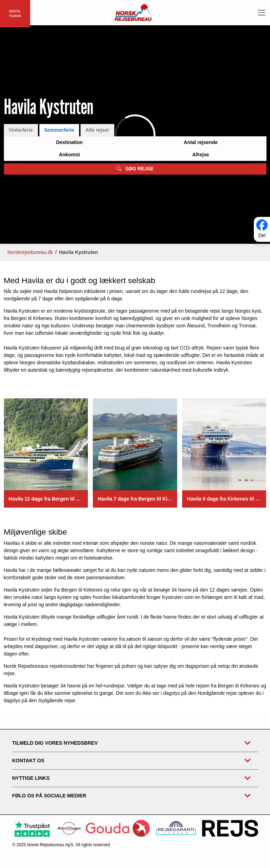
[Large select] (70, 142)
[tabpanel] (135, 155)
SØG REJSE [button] (135, 169)
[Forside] (133, 12)
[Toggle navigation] (262, 13)
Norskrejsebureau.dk (30, 252)
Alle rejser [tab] (97, 130)
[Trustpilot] (32, 828)
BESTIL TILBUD (15, 14)
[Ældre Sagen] (69, 828)
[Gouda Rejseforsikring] (118, 828)
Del (262, 235)
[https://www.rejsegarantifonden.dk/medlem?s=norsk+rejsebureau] (176, 828)
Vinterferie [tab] (21, 130)
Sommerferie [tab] (59, 130)
